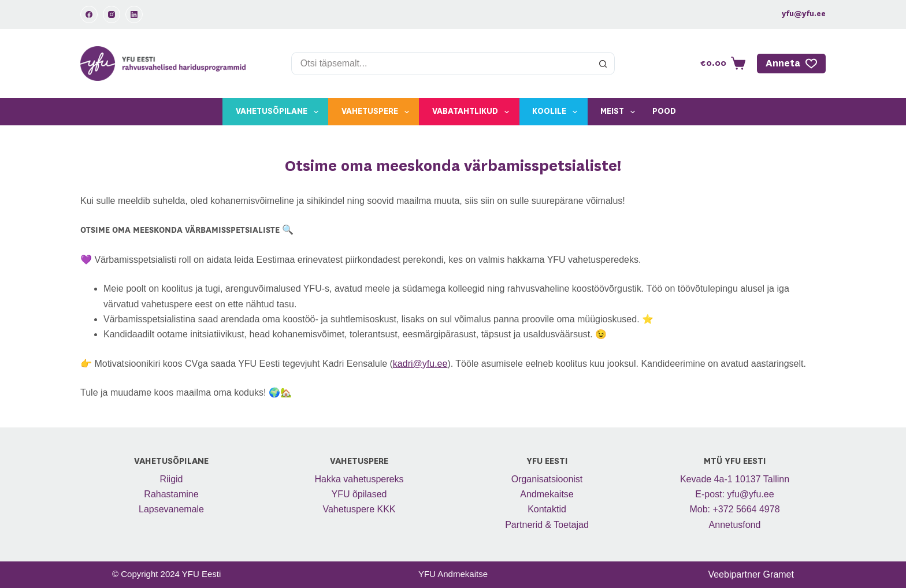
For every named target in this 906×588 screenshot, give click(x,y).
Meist (620, 112)
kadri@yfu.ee (420, 364)
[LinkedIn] (134, 14)
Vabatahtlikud (473, 112)
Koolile (557, 112)
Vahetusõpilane (279, 112)
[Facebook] (89, 14)
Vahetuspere (378, 112)
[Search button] (603, 64)
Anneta (792, 64)
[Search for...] (442, 64)
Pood (664, 111)
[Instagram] (112, 14)
